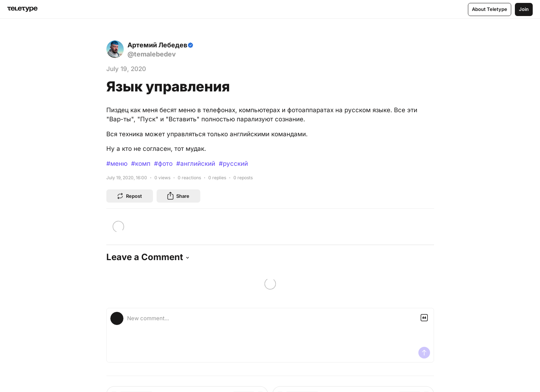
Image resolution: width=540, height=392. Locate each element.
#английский (196, 164)
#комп (141, 164)
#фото (163, 164)
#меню (117, 164)
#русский (233, 164)
